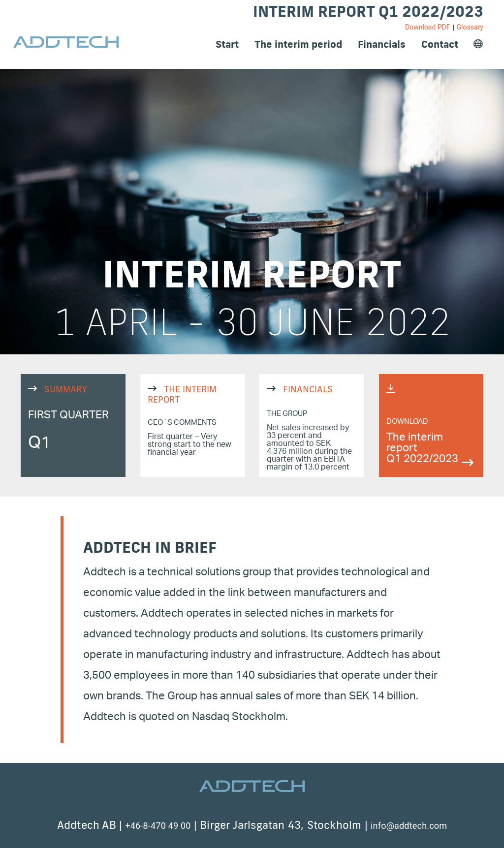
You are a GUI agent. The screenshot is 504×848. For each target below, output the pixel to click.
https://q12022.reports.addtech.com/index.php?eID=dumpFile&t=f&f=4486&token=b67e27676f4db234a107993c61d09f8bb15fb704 (431, 425)
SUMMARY (73, 425)
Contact (440, 44)
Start (227, 44)
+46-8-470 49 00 (158, 826)
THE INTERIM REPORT (193, 425)
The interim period (298, 44)
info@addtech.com (409, 826)
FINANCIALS (312, 425)
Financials (382, 44)
